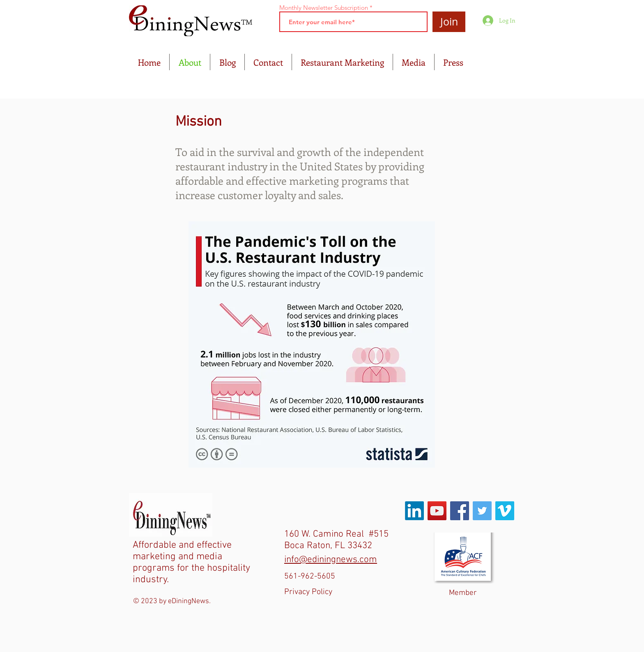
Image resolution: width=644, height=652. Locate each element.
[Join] (449, 22)
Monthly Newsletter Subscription (324, 8)
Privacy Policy (308, 592)
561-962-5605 (310, 576)
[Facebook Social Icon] (460, 511)
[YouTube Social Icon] (437, 511)
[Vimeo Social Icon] (505, 511)
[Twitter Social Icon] (482, 511)
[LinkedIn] (414, 511)
